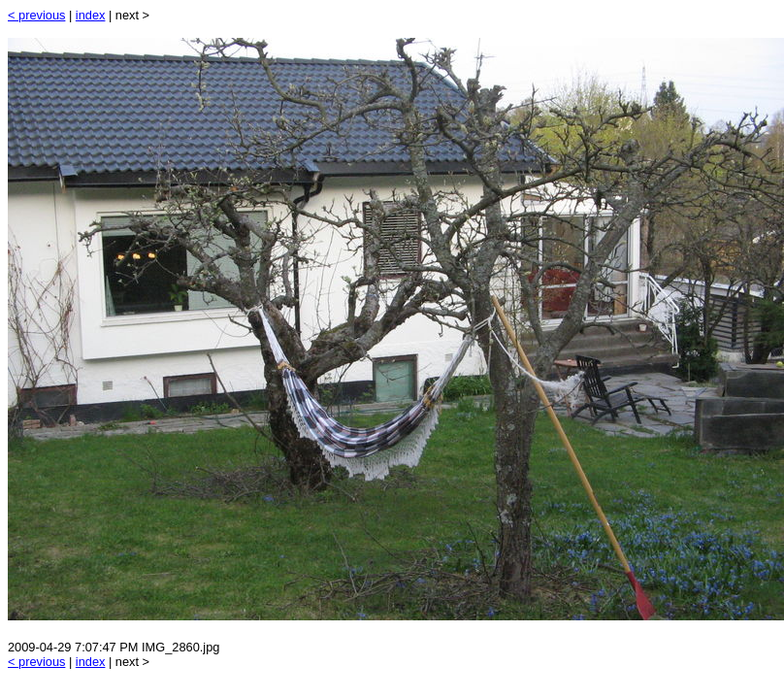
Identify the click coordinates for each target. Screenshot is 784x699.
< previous (36, 15)
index (91, 15)
